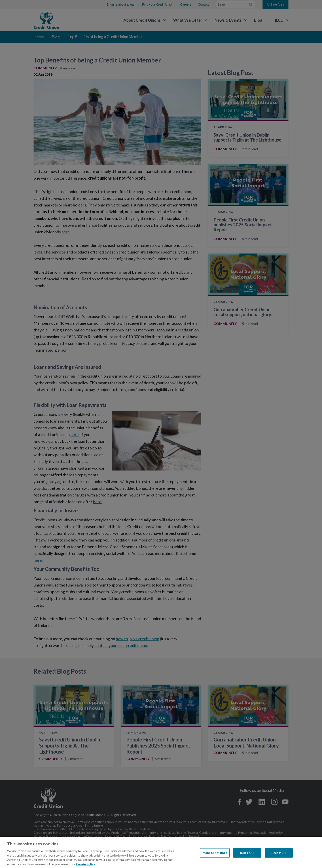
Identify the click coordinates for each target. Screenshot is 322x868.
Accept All (279, 859)
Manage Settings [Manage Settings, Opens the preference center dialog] (215, 859)
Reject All (247, 859)
